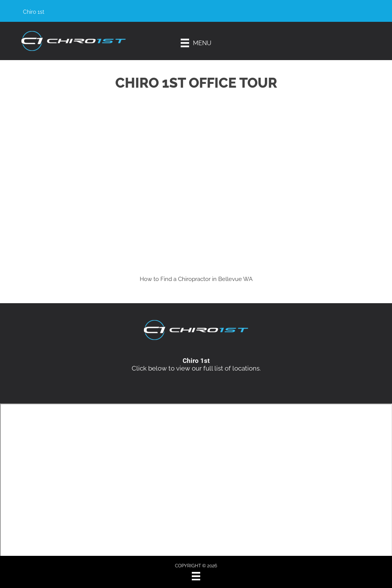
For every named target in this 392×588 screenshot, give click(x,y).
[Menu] (196, 43)
